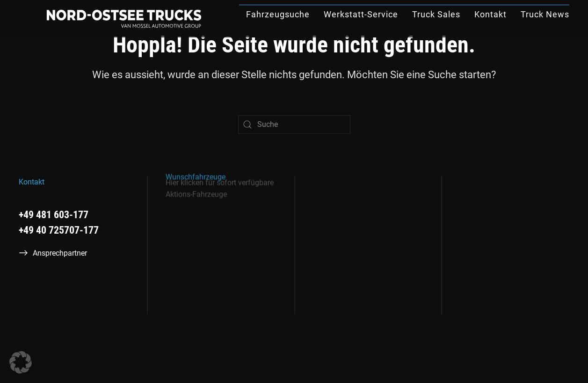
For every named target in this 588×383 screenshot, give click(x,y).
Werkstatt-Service (361, 14)
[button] (21, 362)
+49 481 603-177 (54, 215)
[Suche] (294, 125)
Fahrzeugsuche (278, 14)
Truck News (545, 14)
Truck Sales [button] (436, 14)
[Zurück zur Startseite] (124, 19)
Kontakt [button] (490, 14)
